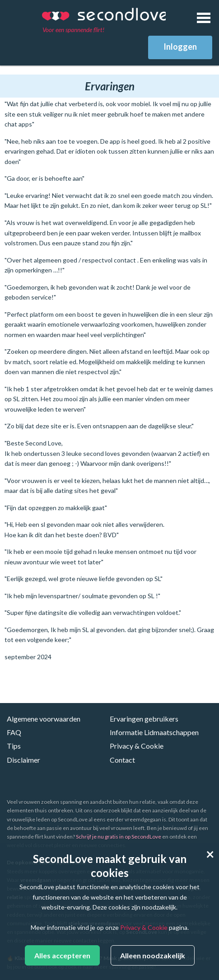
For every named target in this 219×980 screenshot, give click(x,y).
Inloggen (180, 47)
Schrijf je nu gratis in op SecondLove (119, 837)
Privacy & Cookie (137, 746)
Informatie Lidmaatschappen (154, 732)
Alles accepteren (62, 955)
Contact (122, 760)
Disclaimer (23, 760)
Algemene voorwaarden (44, 719)
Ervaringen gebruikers (144, 719)
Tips (14, 746)
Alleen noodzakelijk (153, 955)
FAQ (14, 732)
